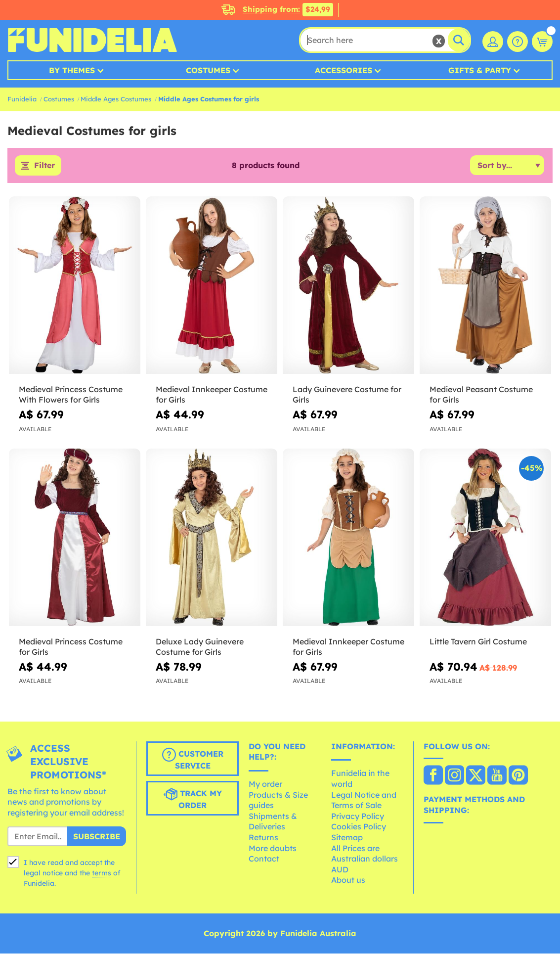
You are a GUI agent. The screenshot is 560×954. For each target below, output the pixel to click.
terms (102, 873)
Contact (264, 859)
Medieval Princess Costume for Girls (71, 647)
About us (348, 880)
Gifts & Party (480, 70)
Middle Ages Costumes (116, 99)
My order (265, 784)
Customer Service (193, 759)
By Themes (72, 70)
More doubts (273, 848)
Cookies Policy (359, 827)
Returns (263, 837)
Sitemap (347, 837)
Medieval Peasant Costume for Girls (481, 395)
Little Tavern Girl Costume (478, 641)
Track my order (193, 799)
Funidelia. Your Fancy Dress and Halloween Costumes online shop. (92, 40)
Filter (44, 166)
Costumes (208, 70)
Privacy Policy (358, 816)
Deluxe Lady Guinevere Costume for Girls (200, 647)
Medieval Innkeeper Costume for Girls (212, 395)
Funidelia (22, 99)
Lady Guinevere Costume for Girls (347, 395)
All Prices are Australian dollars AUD (365, 859)
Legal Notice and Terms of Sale (364, 800)
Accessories (344, 70)
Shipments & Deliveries (273, 821)
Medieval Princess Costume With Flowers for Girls (71, 395)
